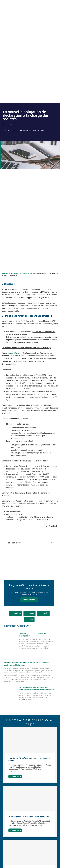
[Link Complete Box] (30, 755)
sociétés (13, 353)
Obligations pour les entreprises (31, 130)
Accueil (4, 274)
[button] (51, 543)
